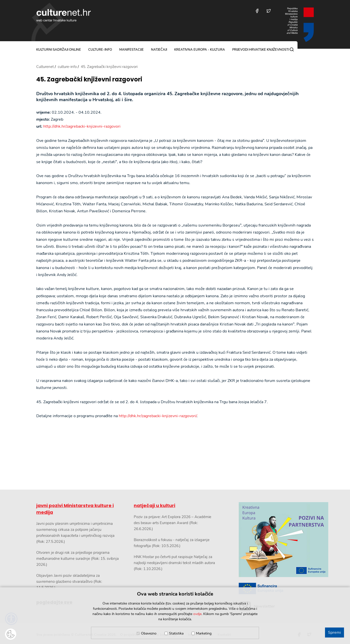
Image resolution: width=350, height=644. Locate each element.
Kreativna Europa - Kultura (200, 50)
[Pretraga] (292, 49)
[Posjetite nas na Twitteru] (269, 11)
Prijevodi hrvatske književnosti (261, 50)
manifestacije (131, 50)
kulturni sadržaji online (59, 50)
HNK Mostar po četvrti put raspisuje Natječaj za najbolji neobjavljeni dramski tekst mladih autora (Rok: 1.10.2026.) (174, 563)
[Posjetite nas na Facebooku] (257, 11)
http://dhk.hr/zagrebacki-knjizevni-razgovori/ (158, 416)
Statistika (176, 633)
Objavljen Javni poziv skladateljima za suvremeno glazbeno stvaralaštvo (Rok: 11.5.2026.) (69, 582)
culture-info (100, 50)
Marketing (204, 633)
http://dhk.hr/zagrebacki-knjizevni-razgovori (82, 126)
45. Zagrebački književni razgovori (89, 80)
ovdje (197, 614)
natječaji (159, 50)
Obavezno (149, 633)
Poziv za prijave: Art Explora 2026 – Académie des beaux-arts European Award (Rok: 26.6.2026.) (172, 523)
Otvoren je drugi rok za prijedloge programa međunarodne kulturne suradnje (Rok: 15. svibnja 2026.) (77, 559)
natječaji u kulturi (154, 505)
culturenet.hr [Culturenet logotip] (63, 15)
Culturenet (45, 67)
